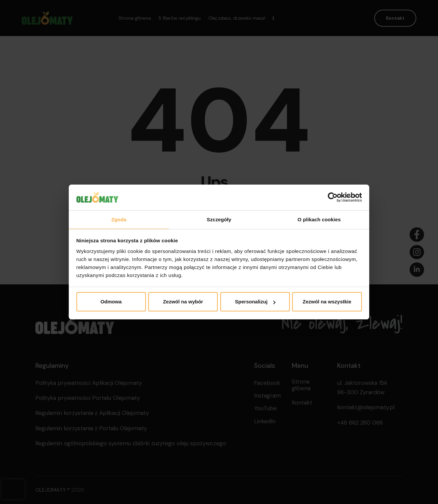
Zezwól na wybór (183, 302)
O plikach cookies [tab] (319, 219)
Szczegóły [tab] (219, 219)
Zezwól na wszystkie (327, 302)
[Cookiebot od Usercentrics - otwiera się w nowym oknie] (333, 197)
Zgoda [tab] (119, 219)
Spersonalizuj (255, 302)
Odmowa (111, 302)
